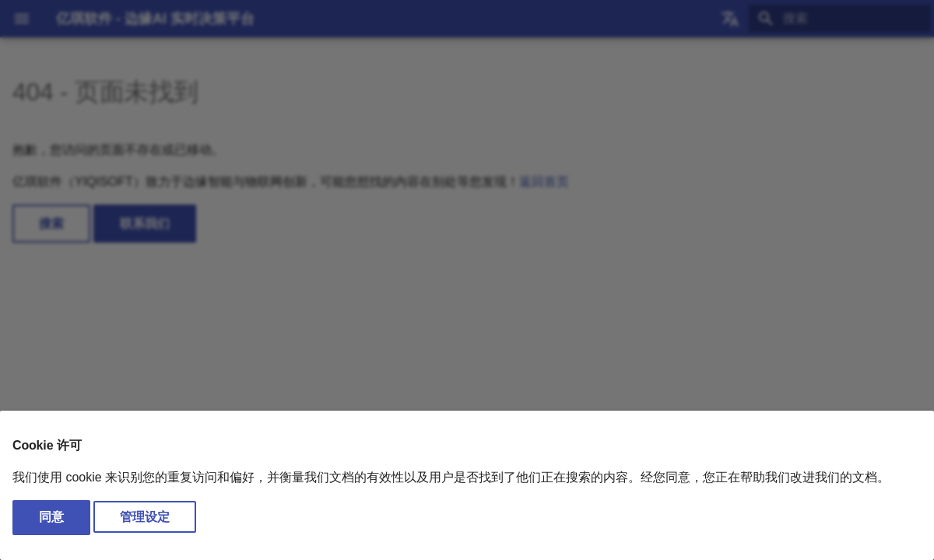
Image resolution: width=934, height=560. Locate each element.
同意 (51, 517)
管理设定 (145, 517)
